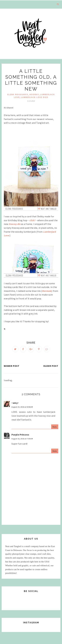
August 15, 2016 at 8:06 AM (22, 407)
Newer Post (12, 366)
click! (32, 220)
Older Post (51, 366)
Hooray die (15, 224)
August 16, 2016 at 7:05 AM (22, 439)
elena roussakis (18, 94)
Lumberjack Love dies (35, 97)
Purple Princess (20, 435)
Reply (55, 427)
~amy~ (15, 403)
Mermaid (47, 291)
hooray (34, 94)
